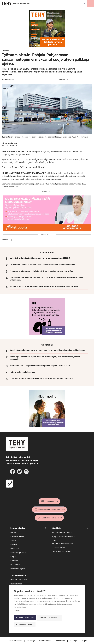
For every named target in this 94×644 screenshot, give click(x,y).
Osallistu (57, 528)
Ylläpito (85, 641)
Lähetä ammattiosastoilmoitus (51, 510)
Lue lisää (17, 611)
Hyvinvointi (15, 549)
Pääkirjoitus (15, 565)
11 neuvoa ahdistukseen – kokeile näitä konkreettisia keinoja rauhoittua (42, 271)
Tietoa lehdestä (18, 575)
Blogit (13, 557)
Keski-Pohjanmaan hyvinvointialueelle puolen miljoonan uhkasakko (40, 366)
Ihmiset (14, 545)
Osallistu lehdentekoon (52, 518)
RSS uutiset (61, 641)
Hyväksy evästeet (25, 618)
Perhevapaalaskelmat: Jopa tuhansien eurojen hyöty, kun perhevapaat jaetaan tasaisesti (45, 358)
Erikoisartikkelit (17, 537)
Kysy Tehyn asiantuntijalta (63, 537)
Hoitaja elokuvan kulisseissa (22, 372)
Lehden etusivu (18, 528)
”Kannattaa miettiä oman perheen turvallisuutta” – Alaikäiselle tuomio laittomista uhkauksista (46, 279)
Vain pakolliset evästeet (50, 618)
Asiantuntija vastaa (18, 553)
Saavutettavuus (45, 641)
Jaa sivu (62, 80)
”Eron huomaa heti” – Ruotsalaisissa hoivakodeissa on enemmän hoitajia (42, 265)
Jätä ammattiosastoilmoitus (62, 542)
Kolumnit (14, 561)
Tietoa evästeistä (15, 641)
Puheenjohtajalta (18, 569)
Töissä (13, 541)
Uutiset (14, 532)
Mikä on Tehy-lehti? (19, 580)
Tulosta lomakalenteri (62, 551)
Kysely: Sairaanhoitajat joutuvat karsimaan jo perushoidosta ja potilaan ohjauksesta (47, 350)
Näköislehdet (16, 584)
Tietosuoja (31, 641)
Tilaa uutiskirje (52, 501)
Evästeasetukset (25, 625)
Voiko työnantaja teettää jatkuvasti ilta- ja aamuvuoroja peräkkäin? (40, 258)
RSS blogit (74, 641)
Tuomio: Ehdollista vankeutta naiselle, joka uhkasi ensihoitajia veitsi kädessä (44, 286)
